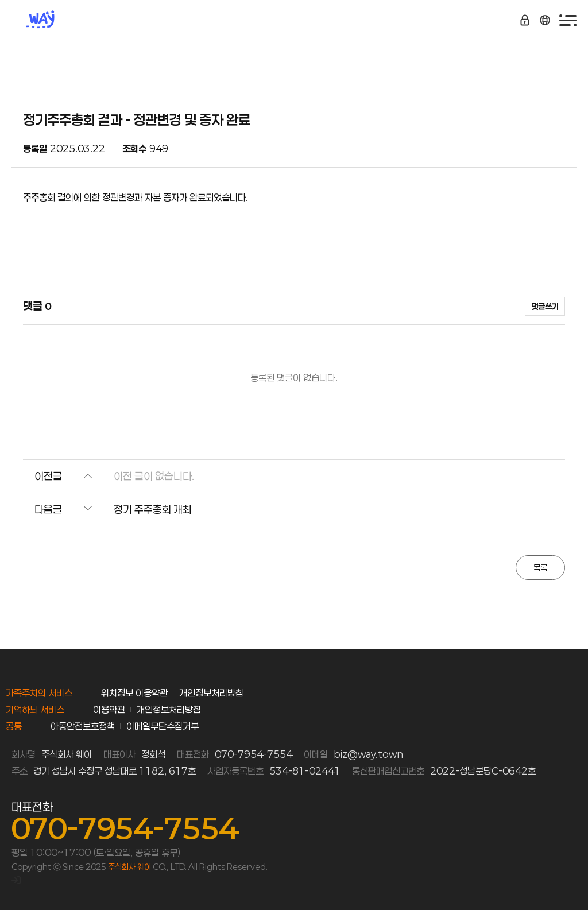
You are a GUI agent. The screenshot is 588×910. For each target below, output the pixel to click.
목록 (540, 568)
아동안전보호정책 (83, 726)
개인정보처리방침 (211, 693)
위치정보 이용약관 (134, 693)
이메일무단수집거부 (163, 726)
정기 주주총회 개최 (153, 509)
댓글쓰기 (545, 306)
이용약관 (109, 709)
